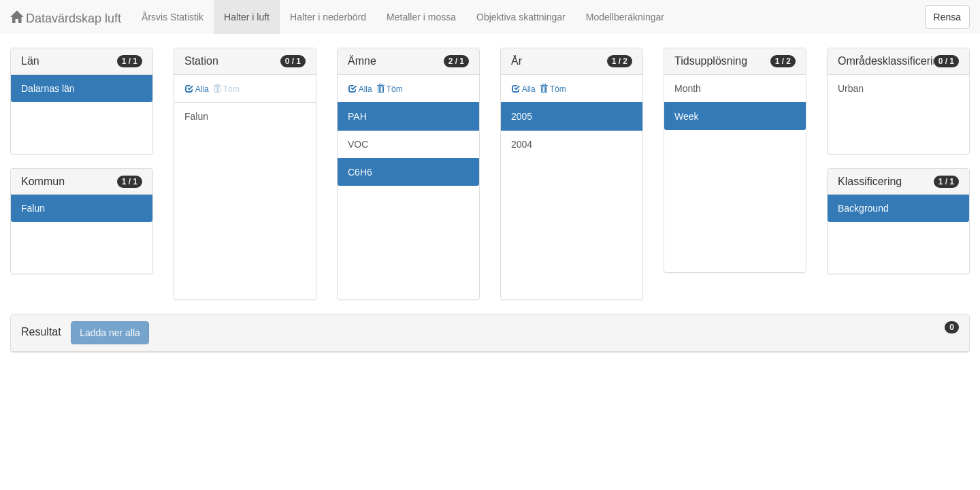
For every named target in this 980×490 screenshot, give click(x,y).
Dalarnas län (48, 88)
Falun (33, 208)
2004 (522, 144)
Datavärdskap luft (66, 18)
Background (863, 208)
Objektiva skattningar (521, 17)
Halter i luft (247, 17)
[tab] (490, 333)
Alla (197, 89)
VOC (358, 144)
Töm (390, 89)
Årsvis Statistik (173, 17)
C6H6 (360, 172)
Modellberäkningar (625, 17)
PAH (357, 116)
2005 (522, 116)
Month (688, 88)
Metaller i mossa (421, 17)
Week (687, 116)
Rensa (947, 17)
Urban (851, 88)
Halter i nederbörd (328, 17)
